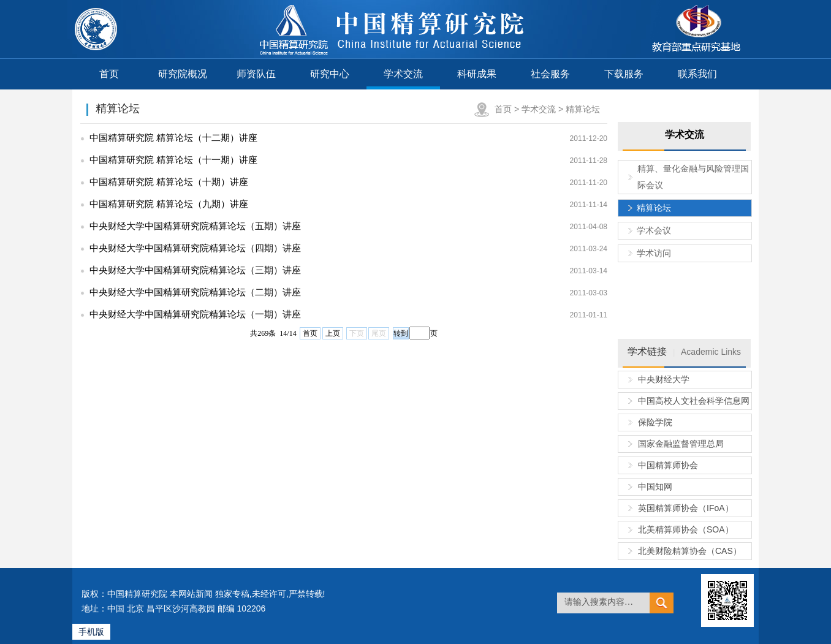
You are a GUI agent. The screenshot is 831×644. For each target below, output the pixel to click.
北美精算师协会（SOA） (686, 529)
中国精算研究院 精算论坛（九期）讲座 (169, 204)
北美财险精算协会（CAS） (690, 551)
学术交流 (403, 74)
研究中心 (330, 74)
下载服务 (624, 74)
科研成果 (477, 74)
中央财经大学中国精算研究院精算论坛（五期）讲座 (195, 226)
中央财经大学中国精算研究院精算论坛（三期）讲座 (195, 270)
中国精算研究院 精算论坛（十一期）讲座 (173, 160)
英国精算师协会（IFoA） (686, 508)
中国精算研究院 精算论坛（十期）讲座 (169, 182)
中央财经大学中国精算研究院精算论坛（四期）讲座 (195, 248)
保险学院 (655, 422)
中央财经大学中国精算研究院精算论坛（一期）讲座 (195, 314)
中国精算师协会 (668, 465)
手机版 (91, 632)
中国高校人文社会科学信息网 (694, 401)
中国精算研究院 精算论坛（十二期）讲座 (173, 138)
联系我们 (697, 74)
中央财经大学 (664, 379)
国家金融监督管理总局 (681, 444)
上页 (333, 333)
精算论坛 (583, 109)
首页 (109, 74)
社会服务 (550, 74)
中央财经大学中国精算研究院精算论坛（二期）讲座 (195, 292)
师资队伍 (256, 74)
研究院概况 (183, 74)
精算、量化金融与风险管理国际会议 (693, 177)
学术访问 (654, 253)
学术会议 (654, 230)
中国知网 (655, 487)
